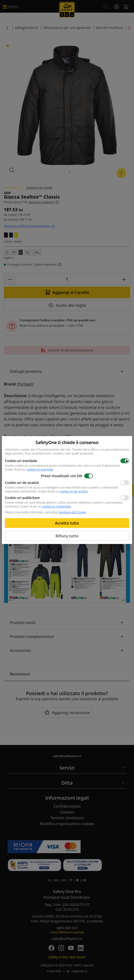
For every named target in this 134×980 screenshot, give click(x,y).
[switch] (125, 461)
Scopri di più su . (29, 469)
